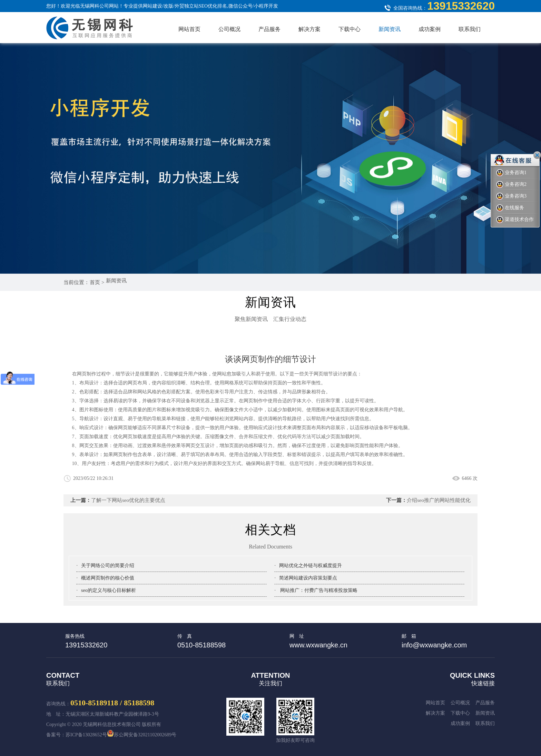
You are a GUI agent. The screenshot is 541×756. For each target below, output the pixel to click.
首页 (96, 282)
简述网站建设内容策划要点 (308, 578)
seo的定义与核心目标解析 (109, 590)
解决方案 (309, 29)
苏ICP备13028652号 (86, 735)
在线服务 (510, 208)
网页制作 (253, 401)
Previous (464, 246)
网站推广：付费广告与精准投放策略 (318, 590)
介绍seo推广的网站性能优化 (439, 500)
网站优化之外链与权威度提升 (311, 566)
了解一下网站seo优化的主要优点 (128, 500)
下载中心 (350, 29)
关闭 (537, 155)
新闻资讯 (390, 29)
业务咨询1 (511, 173)
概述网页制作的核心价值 (108, 578)
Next (484, 246)
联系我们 (470, 29)
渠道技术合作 (515, 220)
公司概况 (229, 29)
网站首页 (189, 29)
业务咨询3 (511, 196)
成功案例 (430, 29)
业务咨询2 (511, 185)
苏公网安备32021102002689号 (142, 735)
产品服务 (269, 29)
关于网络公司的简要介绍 (108, 566)
